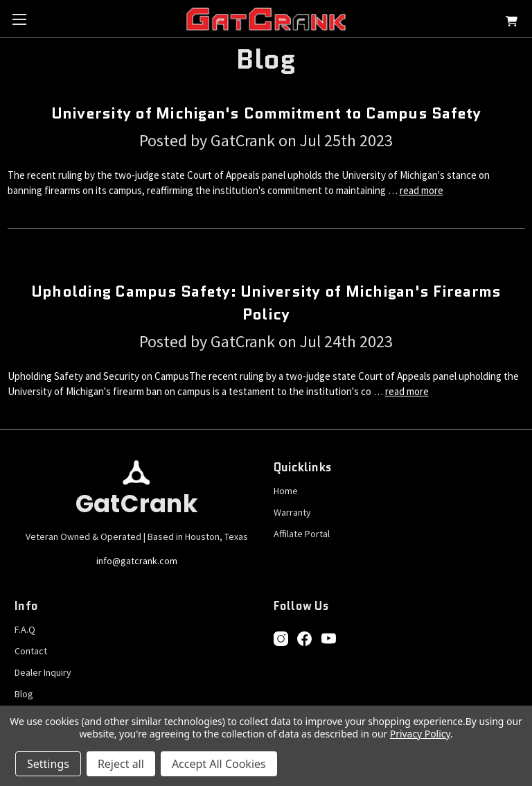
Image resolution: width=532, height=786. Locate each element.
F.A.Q (25, 629)
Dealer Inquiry (43, 672)
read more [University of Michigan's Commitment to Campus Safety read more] (422, 190)
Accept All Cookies (219, 764)
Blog (24, 694)
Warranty (292, 512)
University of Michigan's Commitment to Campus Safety (266, 113)
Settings (48, 764)
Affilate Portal (302, 534)
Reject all (121, 764)
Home (286, 491)
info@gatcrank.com (137, 561)
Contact (31, 651)
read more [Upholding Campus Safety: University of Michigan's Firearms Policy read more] (407, 391)
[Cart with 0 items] (512, 23)
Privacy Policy (420, 734)
